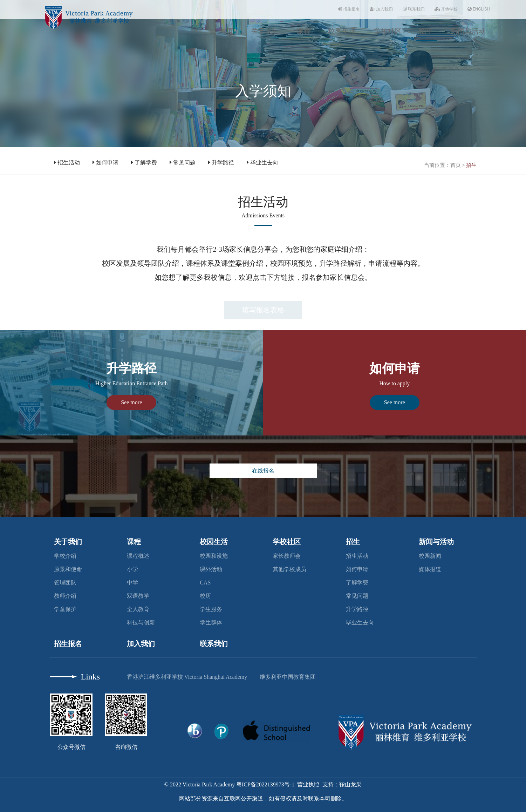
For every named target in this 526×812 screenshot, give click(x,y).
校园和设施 (214, 556)
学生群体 (211, 622)
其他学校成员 (289, 569)
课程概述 (138, 556)
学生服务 (211, 609)
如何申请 (105, 163)
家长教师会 (287, 556)
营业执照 (308, 784)
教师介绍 (65, 596)
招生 (426, 31)
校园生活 (342, 31)
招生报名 (349, 9)
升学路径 (221, 163)
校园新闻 (430, 556)
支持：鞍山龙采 (342, 784)
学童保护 (65, 609)
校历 (205, 596)
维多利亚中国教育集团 (288, 677)
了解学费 (144, 163)
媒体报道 (430, 569)
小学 (132, 569)
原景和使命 (68, 569)
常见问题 (183, 163)
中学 (132, 583)
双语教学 (138, 596)
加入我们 (381, 9)
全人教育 (138, 609)
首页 (226, 31)
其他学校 (446, 9)
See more (131, 402)
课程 (303, 31)
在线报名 (263, 471)
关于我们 (265, 31)
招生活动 (67, 163)
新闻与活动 (468, 31)
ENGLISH (479, 9)
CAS (205, 583)
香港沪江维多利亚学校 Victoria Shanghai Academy (187, 677)
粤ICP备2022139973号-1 (265, 784)
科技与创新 (141, 622)
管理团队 (65, 583)
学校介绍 (65, 556)
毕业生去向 (262, 163)
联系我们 (414, 9)
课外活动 (211, 569)
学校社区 (388, 31)
